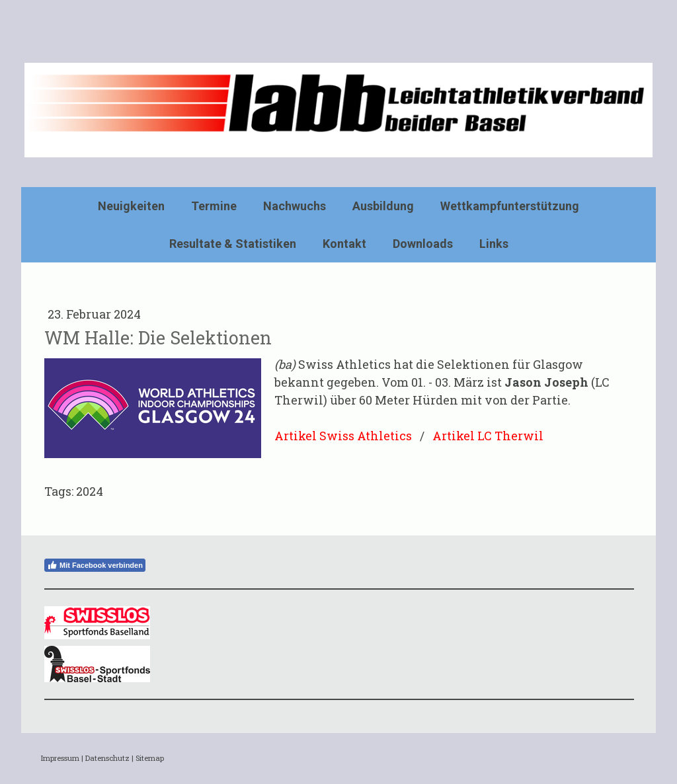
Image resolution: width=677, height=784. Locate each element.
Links (494, 244)
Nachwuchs (295, 206)
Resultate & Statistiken (233, 244)
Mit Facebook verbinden (95, 565)
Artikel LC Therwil (488, 436)
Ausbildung (383, 206)
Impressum (60, 758)
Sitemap (150, 758)
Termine (214, 206)
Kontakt (344, 244)
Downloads (423, 244)
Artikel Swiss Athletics (343, 436)
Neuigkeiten (131, 206)
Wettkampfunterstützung (510, 206)
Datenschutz (107, 758)
